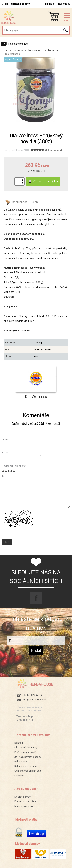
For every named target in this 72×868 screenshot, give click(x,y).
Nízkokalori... (36, 50)
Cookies (19, 775)
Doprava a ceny (23, 797)
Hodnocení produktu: (14, 466)
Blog (5, 4)
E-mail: (6, 452)
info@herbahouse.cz (34, 700)
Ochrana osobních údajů (28, 771)
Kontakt (19, 743)
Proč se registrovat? (25, 752)
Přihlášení (50, 4)
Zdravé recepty (20, 4)
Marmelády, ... (56, 50)
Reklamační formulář (26, 766)
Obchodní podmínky (26, 748)
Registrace (64, 4)
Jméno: (6, 439)
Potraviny (18, 50)
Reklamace (21, 761)
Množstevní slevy (24, 806)
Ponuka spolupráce (25, 801)
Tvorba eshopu (25, 716)
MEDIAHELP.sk (25, 720)
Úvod (5, 50)
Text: (4, 476)
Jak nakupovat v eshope (28, 757)
